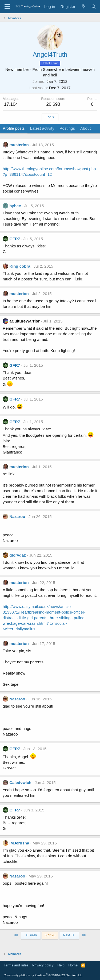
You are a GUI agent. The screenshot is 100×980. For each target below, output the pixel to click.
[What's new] (83, 7)
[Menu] (7, 7)
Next (69, 935)
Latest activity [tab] (42, 128)
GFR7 (15, 239)
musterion (19, 145)
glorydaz (18, 555)
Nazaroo (17, 516)
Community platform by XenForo (43, 975)
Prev (31, 935)
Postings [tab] (67, 128)
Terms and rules (16, 965)
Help (61, 965)
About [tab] (85, 128)
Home (73, 965)
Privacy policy (43, 965)
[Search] (94, 7)
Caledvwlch (20, 783)
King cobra (20, 266)
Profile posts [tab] (14, 128)
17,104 (11, 104)
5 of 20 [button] (50, 935)
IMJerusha (19, 843)
